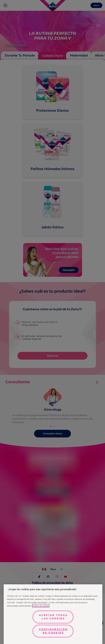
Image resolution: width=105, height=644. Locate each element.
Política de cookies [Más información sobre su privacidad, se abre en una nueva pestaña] (41, 606)
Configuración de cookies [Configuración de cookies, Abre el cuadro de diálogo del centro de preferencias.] (53, 631)
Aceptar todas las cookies (53, 617)
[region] (53, 614)
